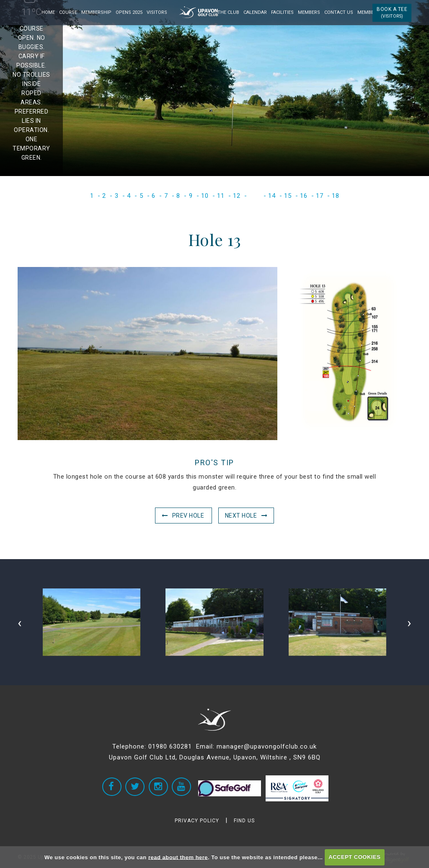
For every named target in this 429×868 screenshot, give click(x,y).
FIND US (244, 821)
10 (205, 196)
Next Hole (241, 516)
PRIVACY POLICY (197, 821)
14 (272, 196)
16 (304, 196)
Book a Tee (392, 12)
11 (221, 196)
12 (236, 196)
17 (319, 196)
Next (402, 89)
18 (335, 196)
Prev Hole (188, 516)
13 (254, 196)
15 (288, 196)
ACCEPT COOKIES (354, 857)
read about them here (178, 857)
